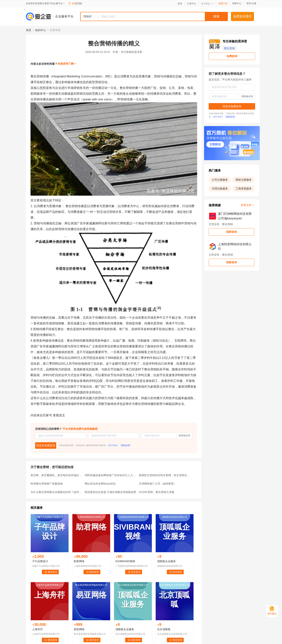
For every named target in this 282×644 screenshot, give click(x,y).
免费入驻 (223, 3)
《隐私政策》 (126, 445)
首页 (180, 4)
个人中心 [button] (207, 4)
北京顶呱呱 (164, 629)
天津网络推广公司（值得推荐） (158, 484)
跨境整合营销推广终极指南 (47, 484)
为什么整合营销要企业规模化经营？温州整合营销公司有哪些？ (56, 492)
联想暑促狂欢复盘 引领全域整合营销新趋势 (111, 492)
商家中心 (237, 3)
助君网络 (79, 561)
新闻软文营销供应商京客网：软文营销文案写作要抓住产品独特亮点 (165, 475)
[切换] (79, 3)
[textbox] (163, 16)
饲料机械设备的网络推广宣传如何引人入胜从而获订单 (111, 475)
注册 (254, 3)
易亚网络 (79, 629)
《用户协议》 (113, 445)
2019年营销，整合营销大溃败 (157, 492)
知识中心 (41, 30)
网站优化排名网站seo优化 (100, 484)
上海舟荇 (37, 629)
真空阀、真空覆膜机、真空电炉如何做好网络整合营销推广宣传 (56, 475)
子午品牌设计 (40, 561)
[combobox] (154, 16)
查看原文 (59, 415)
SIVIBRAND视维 (125, 561)
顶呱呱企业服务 (166, 561)
